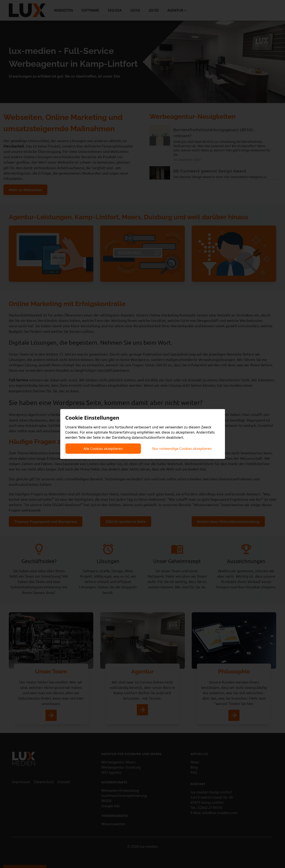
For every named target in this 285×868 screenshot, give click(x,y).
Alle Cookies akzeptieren (103, 449)
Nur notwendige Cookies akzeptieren (182, 449)
